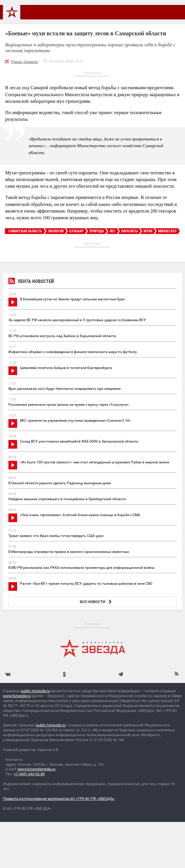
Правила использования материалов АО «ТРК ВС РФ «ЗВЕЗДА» (59, 799)
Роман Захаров (24, 62)
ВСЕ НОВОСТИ (96, 602)
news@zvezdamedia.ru (36, 769)
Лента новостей (31, 282)
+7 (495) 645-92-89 (29, 774)
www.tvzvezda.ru (17, 696)
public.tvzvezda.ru (35, 691)
